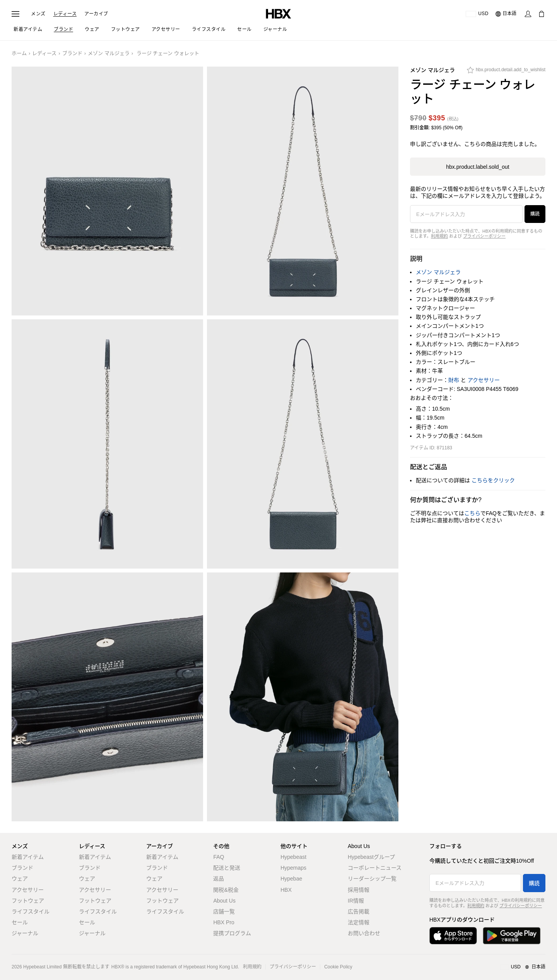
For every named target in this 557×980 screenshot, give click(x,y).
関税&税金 (226, 890)
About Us (224, 901)
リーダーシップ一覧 (372, 879)
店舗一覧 (224, 911)
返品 (219, 879)
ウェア (20, 879)
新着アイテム (28, 857)
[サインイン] (528, 14)
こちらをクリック (493, 480)
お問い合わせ (364, 933)
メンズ (38, 14)
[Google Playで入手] (512, 936)
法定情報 (359, 922)
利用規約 (439, 236)
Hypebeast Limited (42, 967)
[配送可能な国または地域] (477, 14)
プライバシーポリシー (484, 236)
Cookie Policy (338, 967)
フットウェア (28, 901)
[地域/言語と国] (523, 967)
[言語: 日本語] (506, 14)
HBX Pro (224, 922)
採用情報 (359, 890)
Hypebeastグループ (371, 857)
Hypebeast (293, 857)
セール (20, 922)
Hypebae (291, 879)
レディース (65, 14)
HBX (286, 890)
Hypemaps (293, 868)
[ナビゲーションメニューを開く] (15, 14)
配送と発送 (227, 868)
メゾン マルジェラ (109, 53)
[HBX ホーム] (278, 13)
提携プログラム (232, 933)
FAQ (219, 857)
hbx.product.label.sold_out (478, 167)
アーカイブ (96, 14)
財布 (454, 380)
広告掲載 (359, 911)
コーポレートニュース (375, 868)
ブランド (72, 53)
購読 (535, 214)
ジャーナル (25, 933)
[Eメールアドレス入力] (466, 214)
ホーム (19, 53)
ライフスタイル (31, 911)
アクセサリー (484, 380)
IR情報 (356, 901)
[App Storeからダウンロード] (453, 936)
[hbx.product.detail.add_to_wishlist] (506, 72)
